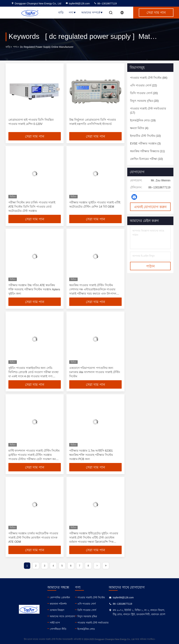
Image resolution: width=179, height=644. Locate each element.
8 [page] (88, 566)
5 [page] (62, 566)
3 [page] (45, 566)
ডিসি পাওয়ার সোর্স (87, 610)
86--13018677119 (105, 3)
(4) (139, 128)
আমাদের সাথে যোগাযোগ (62, 616)
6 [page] (71, 566)
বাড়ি (61, 13)
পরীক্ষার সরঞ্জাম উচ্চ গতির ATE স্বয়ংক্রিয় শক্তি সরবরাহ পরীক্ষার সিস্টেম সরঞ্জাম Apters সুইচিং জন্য (34, 289)
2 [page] (36, 566)
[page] (97, 566)
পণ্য (72, 13)
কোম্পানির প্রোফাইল (60, 597)
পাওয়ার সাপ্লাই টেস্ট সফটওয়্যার (93, 623)
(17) (148, 111)
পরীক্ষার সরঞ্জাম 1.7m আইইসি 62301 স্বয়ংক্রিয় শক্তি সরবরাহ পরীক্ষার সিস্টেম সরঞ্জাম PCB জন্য (91, 455)
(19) (143, 120)
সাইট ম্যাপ (55, 623)
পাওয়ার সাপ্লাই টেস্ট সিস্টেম (91, 597)
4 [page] (53, 566)
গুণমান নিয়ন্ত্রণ (57, 610)
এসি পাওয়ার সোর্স (87, 604)
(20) (144, 93)
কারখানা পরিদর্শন (58, 604)
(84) (149, 78)
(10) (145, 136)
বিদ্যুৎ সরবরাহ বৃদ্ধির (87, 616)
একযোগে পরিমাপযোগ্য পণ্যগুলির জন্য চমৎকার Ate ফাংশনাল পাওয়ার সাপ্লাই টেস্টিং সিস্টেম (95, 372)
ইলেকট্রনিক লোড (86, 629)
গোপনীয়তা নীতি (58, 629)
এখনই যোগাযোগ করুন (150, 207)
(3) (145, 144)
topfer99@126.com (78, 3)
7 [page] (80, 566)
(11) (147, 151)
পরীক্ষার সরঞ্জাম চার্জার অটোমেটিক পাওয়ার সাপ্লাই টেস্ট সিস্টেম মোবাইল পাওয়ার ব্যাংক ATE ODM (33, 538)
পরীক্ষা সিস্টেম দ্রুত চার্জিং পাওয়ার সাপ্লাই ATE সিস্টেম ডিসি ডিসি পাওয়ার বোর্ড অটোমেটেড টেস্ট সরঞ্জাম (32, 207)
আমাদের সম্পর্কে (92, 13)
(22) (144, 85)
